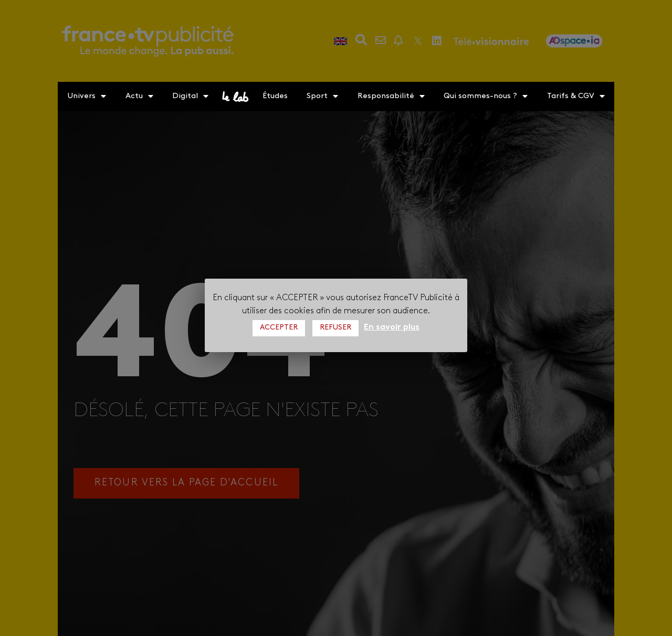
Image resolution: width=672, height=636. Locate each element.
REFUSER (335, 328)
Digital (190, 97)
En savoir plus (392, 327)
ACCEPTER (279, 328)
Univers (87, 97)
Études (275, 96)
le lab (235, 97)
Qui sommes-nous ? (486, 97)
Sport (322, 97)
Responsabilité (391, 97)
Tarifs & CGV (576, 97)
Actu (139, 97)
